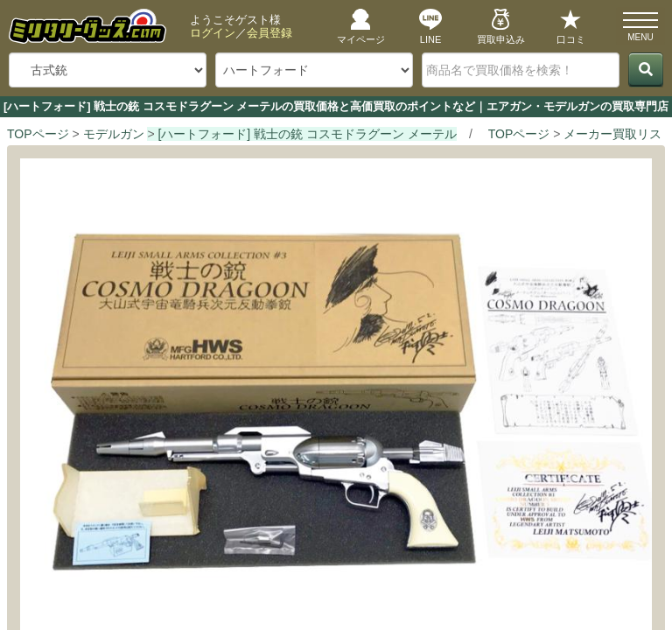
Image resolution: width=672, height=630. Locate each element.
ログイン (213, 33)
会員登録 (269, 33)
